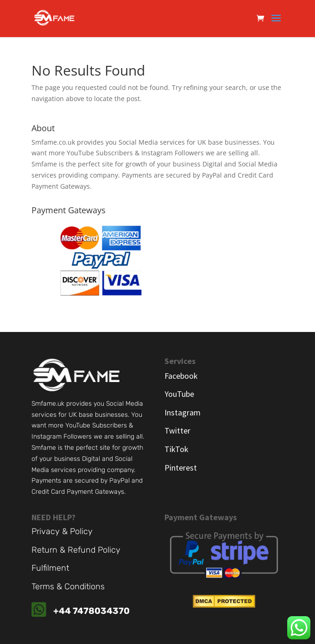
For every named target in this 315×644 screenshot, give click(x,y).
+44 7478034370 (91, 611)
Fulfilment (50, 568)
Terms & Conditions (68, 587)
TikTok (176, 449)
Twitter (177, 430)
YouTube (179, 394)
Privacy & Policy (62, 531)
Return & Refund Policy (76, 550)
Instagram (183, 412)
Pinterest (181, 468)
